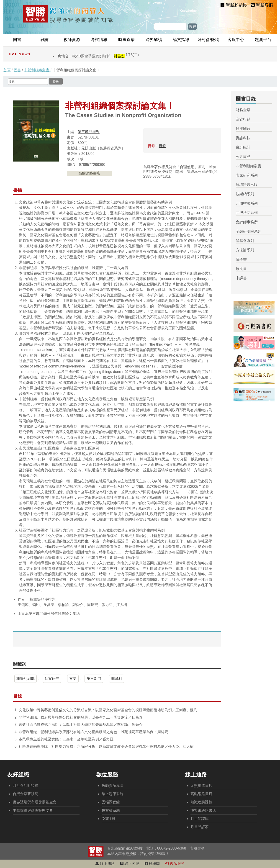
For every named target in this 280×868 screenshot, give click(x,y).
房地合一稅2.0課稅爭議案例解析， (98, 56)
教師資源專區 (113, 786)
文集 (73, 679)
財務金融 (243, 110)
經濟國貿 (243, 129)
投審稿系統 (111, 810)
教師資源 (72, 40)
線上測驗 (105, 864)
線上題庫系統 (113, 794)
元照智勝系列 (247, 203)
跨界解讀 (154, 40)
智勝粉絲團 (234, 5)
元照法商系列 (247, 213)
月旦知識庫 (200, 819)
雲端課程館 (111, 802)
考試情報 (99, 40)
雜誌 (44, 40)
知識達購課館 (201, 802)
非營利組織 (26, 679)
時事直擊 (126, 40)
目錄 (162, 146)
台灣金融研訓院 (26, 794)
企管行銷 (243, 119)
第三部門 (94, 679)
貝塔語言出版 (247, 185)
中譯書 (241, 278)
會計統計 (243, 147)
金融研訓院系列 (249, 231)
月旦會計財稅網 (26, 786)
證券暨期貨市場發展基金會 (35, 802)
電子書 (241, 259)
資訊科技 (243, 138)
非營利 (117, 679)
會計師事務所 (247, 222)
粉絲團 (152, 864)
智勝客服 (262, 5)
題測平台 (263, 40)
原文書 (241, 269)
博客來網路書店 (203, 810)
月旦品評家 (200, 827)
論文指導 (181, 40)
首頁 (7, 70)
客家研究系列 (247, 175)
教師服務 (175, 864)
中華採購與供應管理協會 (33, 810)
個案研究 (52, 679)
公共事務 (243, 157)
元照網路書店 (201, 786)
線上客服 (130, 864)
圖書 (17, 40)
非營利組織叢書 (37, 70)
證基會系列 (245, 241)
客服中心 (236, 40)
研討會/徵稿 (208, 40)
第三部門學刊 (89, 132)
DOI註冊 (108, 819)
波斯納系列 (245, 194)
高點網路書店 (89, 173)
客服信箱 (197, 848)
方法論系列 (245, 250)
